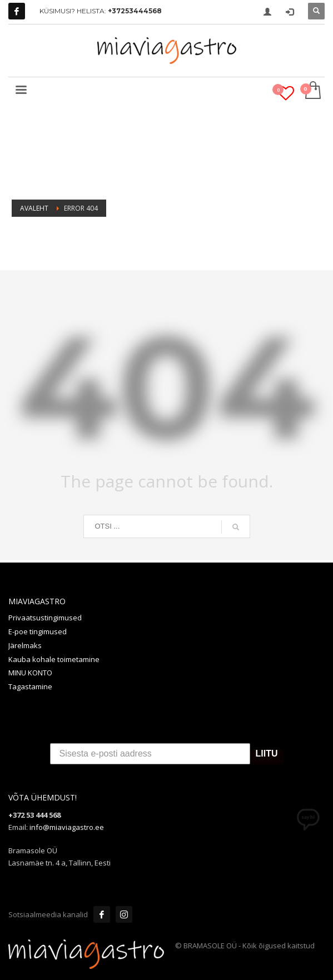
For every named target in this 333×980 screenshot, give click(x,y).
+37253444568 (135, 11)
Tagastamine (30, 687)
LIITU (267, 754)
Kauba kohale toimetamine (54, 659)
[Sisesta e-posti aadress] (150, 754)
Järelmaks (25, 645)
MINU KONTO (30, 673)
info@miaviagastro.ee (67, 827)
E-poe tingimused (38, 631)
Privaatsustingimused (45, 618)
